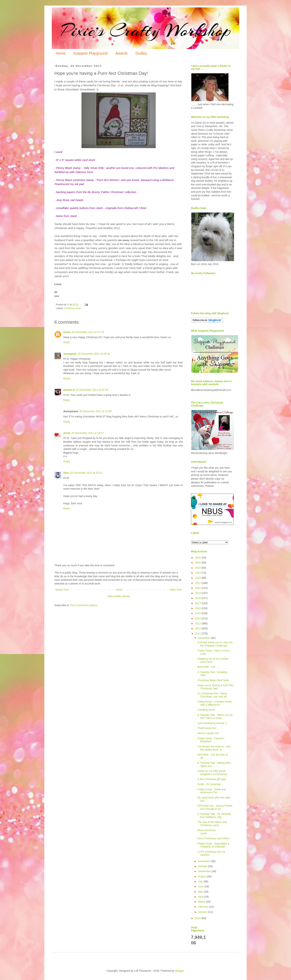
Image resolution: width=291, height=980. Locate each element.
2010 (198, 918)
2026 (198, 558)
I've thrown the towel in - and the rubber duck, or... (214, 748)
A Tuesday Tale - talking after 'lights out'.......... (214, 764)
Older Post (176, 590)
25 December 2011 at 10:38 (92, 390)
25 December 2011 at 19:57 (88, 433)
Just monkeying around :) (212, 723)
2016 (198, 608)
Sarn (66, 473)
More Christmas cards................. (208, 832)
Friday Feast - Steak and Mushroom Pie (212, 791)
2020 (198, 588)
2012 (198, 628)
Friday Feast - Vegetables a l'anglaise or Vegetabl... (213, 845)
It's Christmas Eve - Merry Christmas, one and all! (212, 695)
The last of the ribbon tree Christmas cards (212, 824)
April (201, 897)
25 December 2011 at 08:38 (94, 354)
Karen (67, 332)
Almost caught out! (208, 733)
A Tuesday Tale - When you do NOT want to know (215, 717)
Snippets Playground (90, 53)
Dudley (141, 53)
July (201, 881)
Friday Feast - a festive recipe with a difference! (215, 703)
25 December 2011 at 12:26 (96, 411)
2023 (198, 573)
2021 (198, 583)
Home (61, 53)
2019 (198, 593)
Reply (67, 342)
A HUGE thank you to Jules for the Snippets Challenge (215, 644)
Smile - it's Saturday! (209, 784)
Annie (67, 433)
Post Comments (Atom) (84, 605)
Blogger (179, 971)
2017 (198, 603)
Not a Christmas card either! (214, 838)
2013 (198, 623)
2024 (198, 568)
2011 (198, 633)
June (201, 886)
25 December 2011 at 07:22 (88, 332)
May (201, 892)
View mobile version (119, 596)
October (203, 866)
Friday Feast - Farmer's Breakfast (211, 740)
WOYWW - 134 (206, 667)
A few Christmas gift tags (212, 779)
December (204, 638)
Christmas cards (72, 308)
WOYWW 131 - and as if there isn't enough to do (215, 807)
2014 (198, 618)
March (202, 902)
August (202, 876)
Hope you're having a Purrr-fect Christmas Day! (215, 687)
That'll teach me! (207, 728)
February (204, 907)
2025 (198, 563)
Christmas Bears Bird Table (213, 680)
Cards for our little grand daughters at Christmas (212, 773)
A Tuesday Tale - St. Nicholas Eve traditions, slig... (214, 815)
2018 (198, 598)
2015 (198, 613)
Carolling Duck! (206, 710)
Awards (122, 53)
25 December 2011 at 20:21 (86, 473)
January (203, 912)
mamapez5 (70, 354)
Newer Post (62, 590)
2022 (198, 578)
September (205, 871)
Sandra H (69, 390)
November (204, 861)
